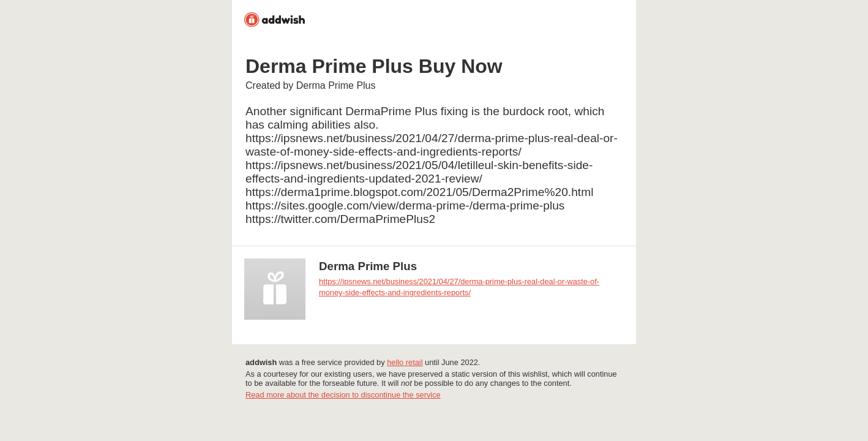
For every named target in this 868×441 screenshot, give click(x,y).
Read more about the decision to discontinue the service (343, 395)
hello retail (405, 362)
